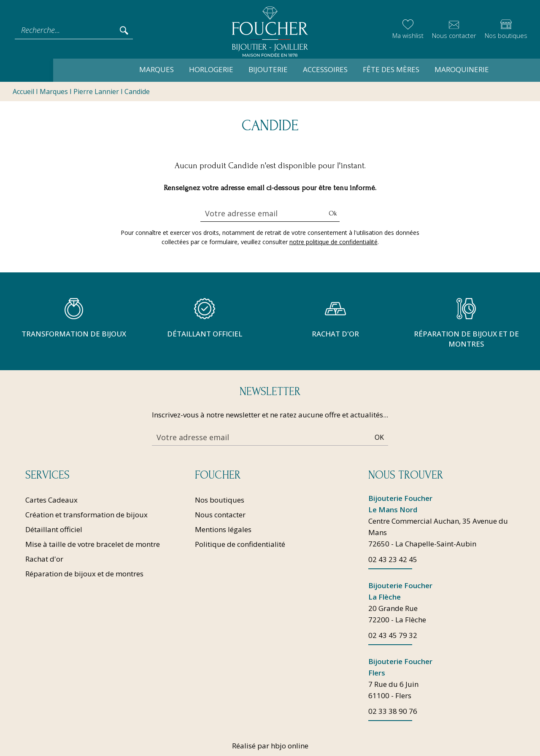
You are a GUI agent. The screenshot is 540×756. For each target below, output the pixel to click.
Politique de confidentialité (240, 544)
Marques (113, 69)
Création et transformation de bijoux (86, 515)
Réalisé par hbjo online (270, 746)
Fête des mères (347, 69)
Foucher (218, 475)
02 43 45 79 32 (393, 635)
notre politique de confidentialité (333, 242)
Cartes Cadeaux (51, 500)
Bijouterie (224, 69)
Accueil (23, 92)
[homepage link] (270, 30)
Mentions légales (223, 529)
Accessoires (281, 69)
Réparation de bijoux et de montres (84, 574)
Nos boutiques (220, 500)
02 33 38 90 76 (393, 711)
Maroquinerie (418, 69)
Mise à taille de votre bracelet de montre (93, 544)
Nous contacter (220, 515)
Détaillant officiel (54, 529)
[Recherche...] (67, 30)
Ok (333, 214)
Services (47, 475)
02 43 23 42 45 (393, 559)
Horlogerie (167, 69)
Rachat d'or (44, 559)
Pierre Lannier (96, 92)
